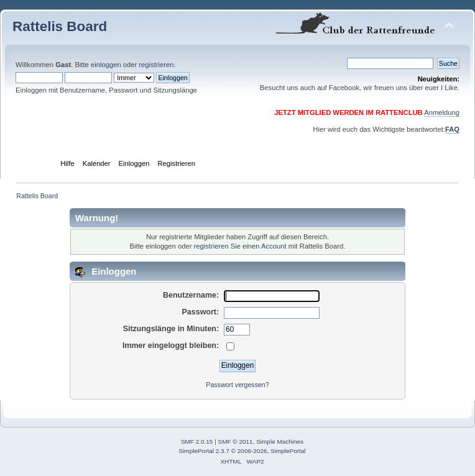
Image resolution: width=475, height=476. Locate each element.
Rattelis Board (60, 26)
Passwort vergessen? (237, 385)
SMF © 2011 (236, 442)
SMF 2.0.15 (197, 442)
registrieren (156, 65)
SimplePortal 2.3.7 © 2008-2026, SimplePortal (242, 451)
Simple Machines (280, 442)
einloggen (106, 65)
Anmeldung (442, 112)
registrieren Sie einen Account (240, 246)
